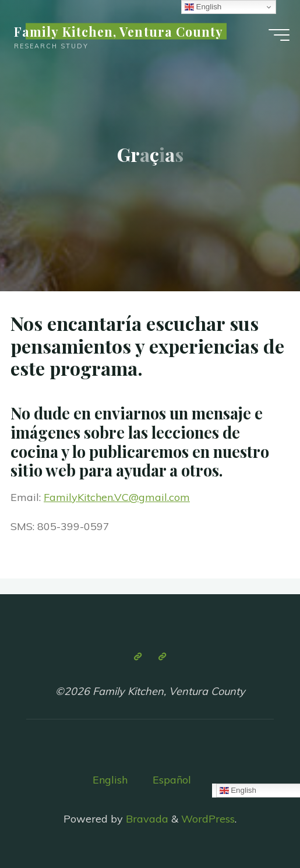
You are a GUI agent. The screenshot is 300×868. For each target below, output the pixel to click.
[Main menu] (279, 35)
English (110, 780)
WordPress (208, 819)
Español (172, 780)
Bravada (146, 819)
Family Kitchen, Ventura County (119, 31)
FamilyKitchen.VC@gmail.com (117, 497)
